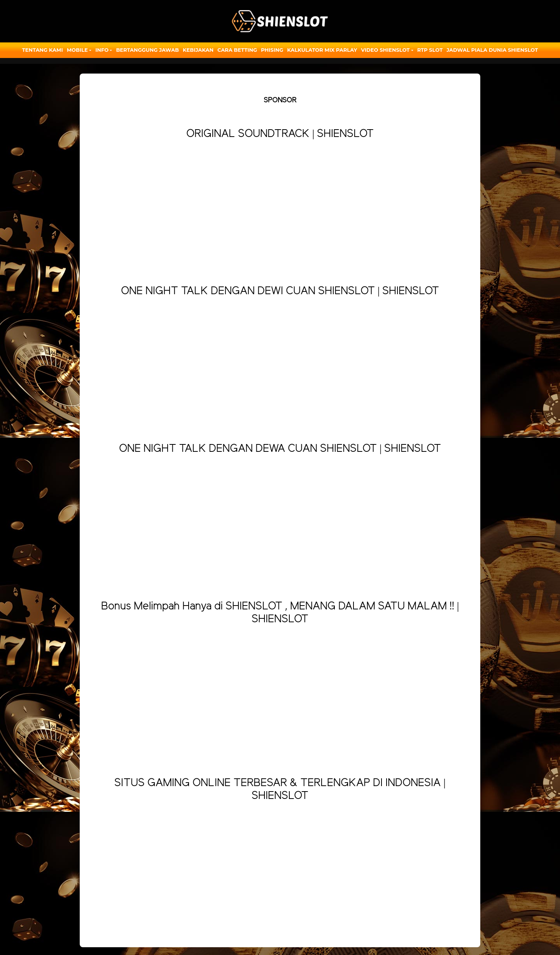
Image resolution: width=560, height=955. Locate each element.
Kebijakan (198, 50)
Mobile (77, 50)
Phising (272, 50)
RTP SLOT (430, 50)
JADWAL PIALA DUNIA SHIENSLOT (492, 50)
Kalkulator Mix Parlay (322, 50)
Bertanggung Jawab (147, 50)
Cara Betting (237, 50)
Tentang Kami (43, 50)
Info (102, 50)
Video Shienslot (385, 50)
